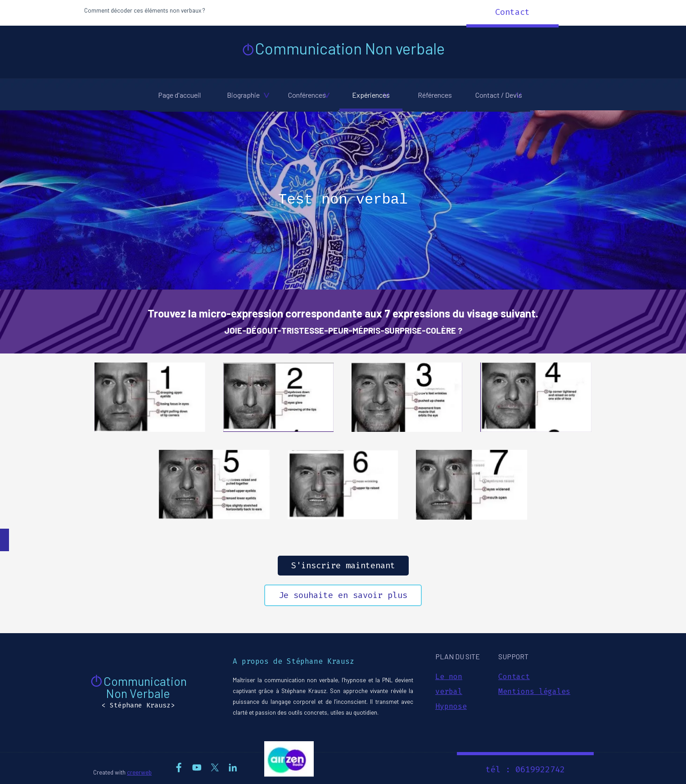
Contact (514, 677)
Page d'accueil (179, 95)
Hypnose (451, 706)
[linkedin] (233, 768)
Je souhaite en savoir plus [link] (343, 595)
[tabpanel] (203, 10)
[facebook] (179, 768)
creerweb (139, 772)
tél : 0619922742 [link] (525, 770)
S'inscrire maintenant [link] (343, 566)
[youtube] (197, 768)
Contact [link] (512, 12)
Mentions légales (534, 691)
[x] (215, 768)
